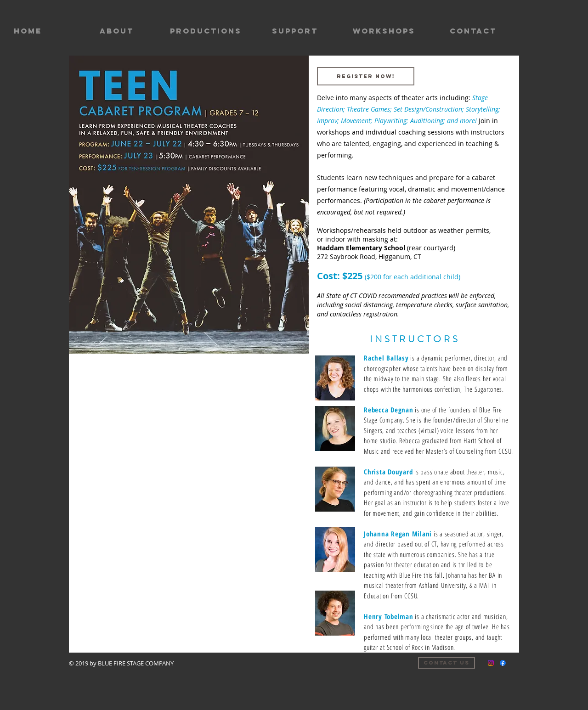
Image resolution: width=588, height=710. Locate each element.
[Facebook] (503, 663)
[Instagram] (491, 663)
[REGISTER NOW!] (366, 76)
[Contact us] (447, 663)
